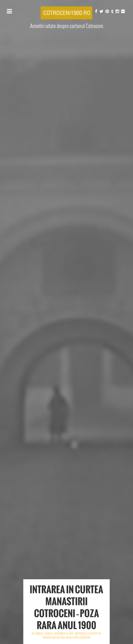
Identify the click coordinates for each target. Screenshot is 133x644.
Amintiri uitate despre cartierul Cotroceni (67, 26)
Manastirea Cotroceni (78, 638)
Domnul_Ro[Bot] (44, 633)
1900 (63, 638)
